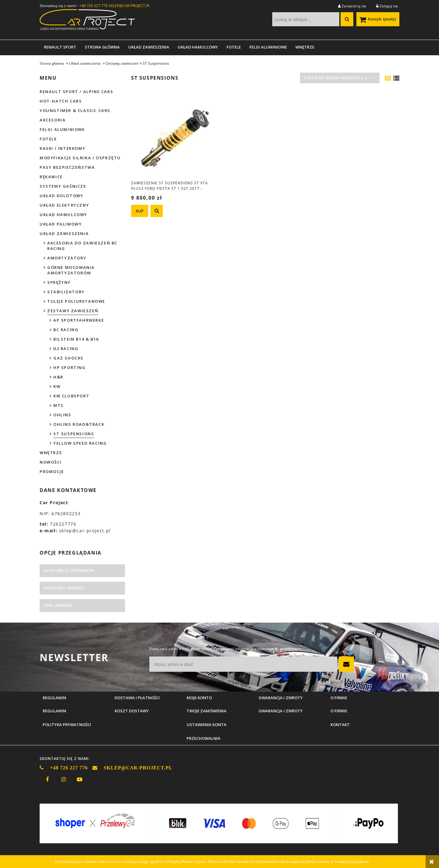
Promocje (52, 472)
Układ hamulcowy (63, 215)
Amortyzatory (67, 258)
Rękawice (51, 177)
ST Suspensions (74, 434)
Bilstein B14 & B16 (76, 339)
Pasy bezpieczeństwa (67, 167)
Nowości (51, 462)
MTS (59, 405)
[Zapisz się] (346, 664)
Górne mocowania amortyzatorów (71, 270)
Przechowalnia (203, 738)
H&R (58, 377)
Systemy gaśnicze (63, 186)
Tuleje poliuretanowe (76, 301)
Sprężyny (59, 282)
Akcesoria (53, 120)
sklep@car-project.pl (85, 531)
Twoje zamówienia (207, 711)
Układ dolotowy (61, 196)
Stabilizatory (66, 292)
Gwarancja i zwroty (281, 711)
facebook (47, 779)
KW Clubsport (71, 396)
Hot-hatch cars (61, 101)
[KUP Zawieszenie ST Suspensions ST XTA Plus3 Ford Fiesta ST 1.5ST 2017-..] (140, 211)
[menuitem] (60, 47)
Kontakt (340, 725)
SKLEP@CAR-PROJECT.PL (129, 6)
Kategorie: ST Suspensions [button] (69, 571)
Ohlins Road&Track (79, 424)
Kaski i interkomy (62, 148)
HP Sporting (70, 367)
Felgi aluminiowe (62, 129)
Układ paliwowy (61, 224)
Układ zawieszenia (64, 233)
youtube (80, 779)
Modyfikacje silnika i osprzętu (80, 158)
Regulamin (54, 711)
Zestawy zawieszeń (73, 311)
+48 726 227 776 (93, 6)
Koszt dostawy (132, 711)
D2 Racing (66, 349)
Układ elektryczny (64, 205)
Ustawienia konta (207, 725)
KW (57, 386)
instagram (63, 779)
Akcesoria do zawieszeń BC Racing (82, 246)
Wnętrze (51, 453)
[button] (157, 211)
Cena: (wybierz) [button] (58, 605)
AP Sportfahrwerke (79, 320)
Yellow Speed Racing (80, 443)
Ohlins (62, 415)
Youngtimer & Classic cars (75, 110)
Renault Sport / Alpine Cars (76, 92)
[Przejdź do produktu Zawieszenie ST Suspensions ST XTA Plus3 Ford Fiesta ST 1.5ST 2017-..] (174, 134)
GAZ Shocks (68, 358)
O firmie (339, 711)
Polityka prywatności (67, 725)
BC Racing (66, 330)
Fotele (48, 139)
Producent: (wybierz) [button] (64, 588)
